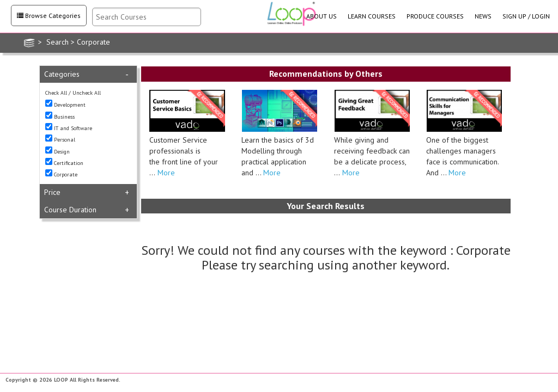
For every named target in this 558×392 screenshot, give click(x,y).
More (165, 173)
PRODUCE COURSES (435, 16)
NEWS (483, 16)
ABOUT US (322, 16)
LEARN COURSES (372, 16)
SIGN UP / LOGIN (526, 16)
